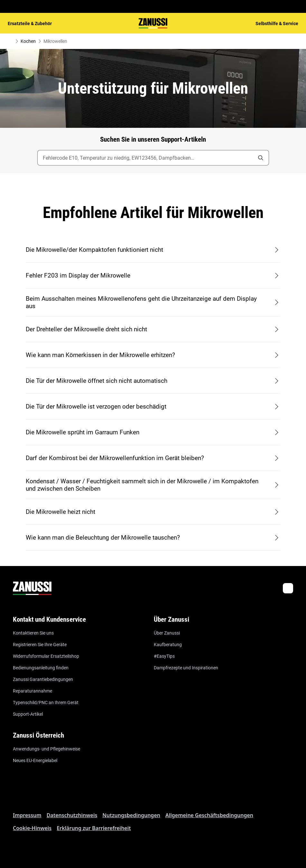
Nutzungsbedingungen (131, 815)
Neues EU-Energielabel (35, 760)
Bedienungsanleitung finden (41, 668)
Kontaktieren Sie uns (33, 633)
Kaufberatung (168, 645)
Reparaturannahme (32, 691)
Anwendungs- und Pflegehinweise (46, 749)
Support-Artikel (28, 714)
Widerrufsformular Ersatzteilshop (46, 656)
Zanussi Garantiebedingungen (43, 679)
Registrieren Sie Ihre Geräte (40, 645)
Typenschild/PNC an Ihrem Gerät (46, 703)
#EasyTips (164, 656)
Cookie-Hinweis (32, 828)
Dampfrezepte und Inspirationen (186, 668)
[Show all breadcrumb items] (10, 41)
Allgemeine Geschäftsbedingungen (209, 815)
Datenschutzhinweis (72, 815)
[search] (261, 158)
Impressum (27, 815)
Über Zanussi (167, 633)
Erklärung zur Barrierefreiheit (94, 828)
